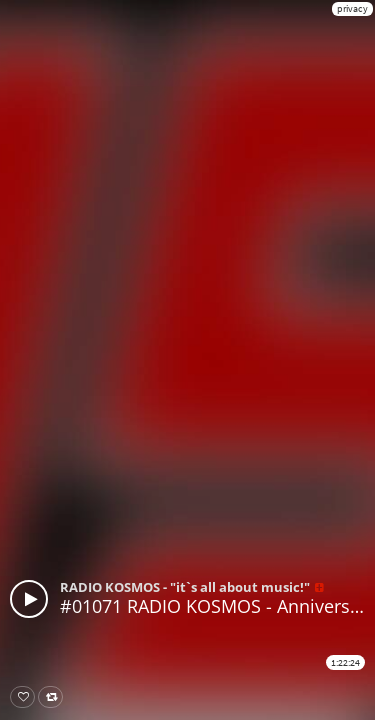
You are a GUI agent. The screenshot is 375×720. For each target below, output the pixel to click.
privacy (352, 8)
